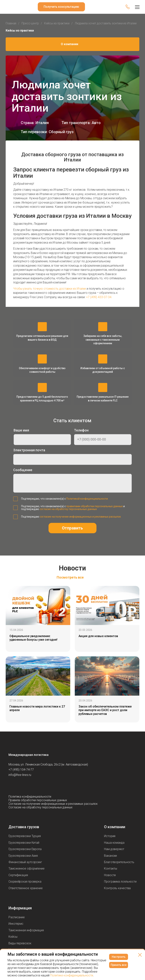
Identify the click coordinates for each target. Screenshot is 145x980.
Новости (110, 875)
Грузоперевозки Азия (23, 856)
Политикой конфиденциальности (87, 499)
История (110, 836)
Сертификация (18, 875)
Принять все (119, 965)
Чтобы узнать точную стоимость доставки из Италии (50, 289)
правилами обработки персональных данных (94, 506)
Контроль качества (117, 888)
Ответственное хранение (26, 888)
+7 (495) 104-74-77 (21, 770)
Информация (20, 908)
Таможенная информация (26, 930)
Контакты (111, 868)
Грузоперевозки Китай (24, 843)
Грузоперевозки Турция (25, 836)
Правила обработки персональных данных (38, 800)
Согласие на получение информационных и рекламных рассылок (53, 804)
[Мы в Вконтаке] (12, 786)
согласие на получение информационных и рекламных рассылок (80, 517)
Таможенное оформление (27, 868)
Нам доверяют (114, 849)
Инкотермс (16, 924)
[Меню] (137, 7)
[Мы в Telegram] (27, 786)
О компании (69, 44)
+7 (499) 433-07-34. (99, 297)
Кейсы (13, 937)
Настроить (119, 957)
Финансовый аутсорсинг (25, 862)
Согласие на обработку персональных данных (40, 807)
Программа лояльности (120, 882)
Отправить (72, 528)
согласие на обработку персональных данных (68, 509)
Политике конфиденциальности (72, 975)
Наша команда (114, 843)
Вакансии (110, 856)
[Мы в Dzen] (34, 786)
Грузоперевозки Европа (25, 849)
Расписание (17, 917)
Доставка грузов (24, 827)
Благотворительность (119, 862)
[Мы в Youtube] (19, 786)
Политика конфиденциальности (30, 797)
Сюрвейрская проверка (25, 882)
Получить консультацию (61, 7)
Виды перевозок (20, 943)
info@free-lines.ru (20, 775)
